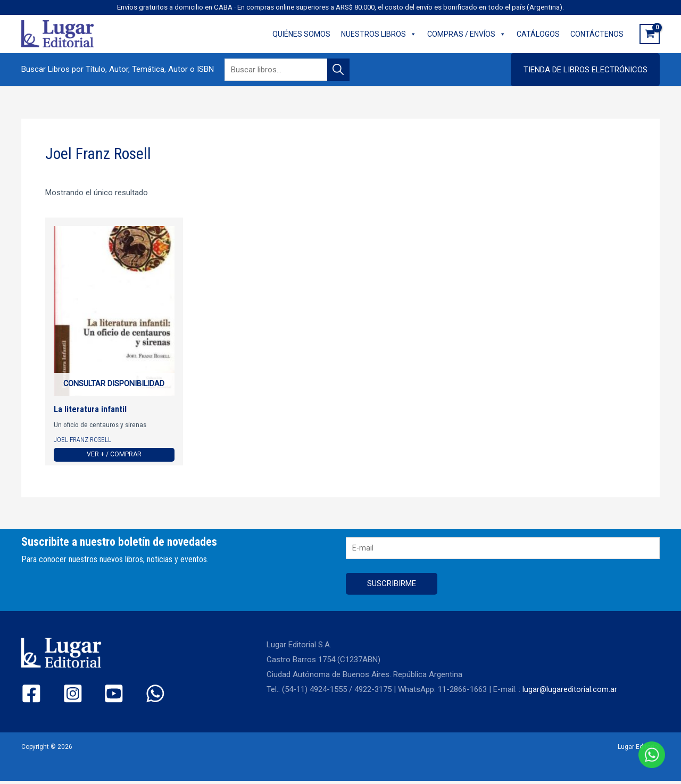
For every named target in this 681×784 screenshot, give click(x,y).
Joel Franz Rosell (84, 440)
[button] (585, 70)
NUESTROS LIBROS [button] (379, 34)
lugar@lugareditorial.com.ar (570, 693)
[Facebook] (31, 697)
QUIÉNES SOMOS (301, 34)
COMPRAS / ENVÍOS (467, 34)
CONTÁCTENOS (597, 34)
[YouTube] (96, 697)
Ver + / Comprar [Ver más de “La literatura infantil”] (114, 456)
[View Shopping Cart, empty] (650, 34)
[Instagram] (64, 697)
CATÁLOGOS (538, 34)
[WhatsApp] (128, 697)
